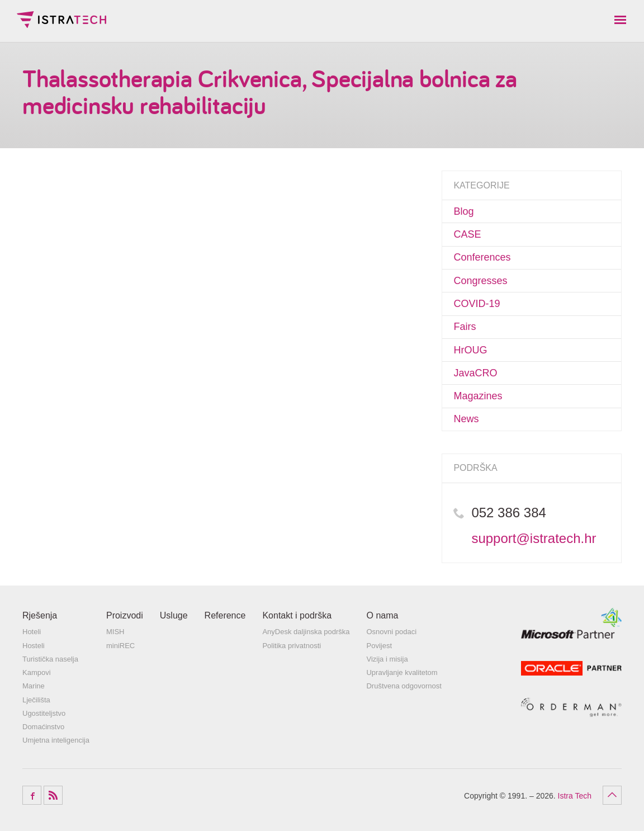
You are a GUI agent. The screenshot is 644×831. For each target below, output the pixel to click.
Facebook (32, 795)
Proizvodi (125, 615)
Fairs (465, 327)
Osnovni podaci (391, 632)
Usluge (174, 615)
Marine (34, 686)
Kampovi (37, 672)
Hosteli (34, 646)
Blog (463, 211)
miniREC (120, 646)
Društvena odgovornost (404, 686)
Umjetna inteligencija (56, 740)
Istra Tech (61, 20)
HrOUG (470, 350)
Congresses (480, 281)
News (466, 419)
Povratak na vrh (612, 795)
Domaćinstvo (43, 727)
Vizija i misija (387, 659)
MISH (115, 632)
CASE (467, 234)
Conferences (482, 257)
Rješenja (40, 615)
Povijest (379, 646)
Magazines (478, 396)
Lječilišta (36, 700)
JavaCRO (475, 373)
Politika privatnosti (292, 646)
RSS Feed (53, 795)
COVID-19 (477, 304)
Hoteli (32, 632)
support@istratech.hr (534, 538)
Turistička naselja (50, 659)
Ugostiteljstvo (44, 713)
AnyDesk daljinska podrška (306, 632)
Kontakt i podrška (297, 615)
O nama (382, 615)
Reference (225, 615)
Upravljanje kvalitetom (402, 672)
